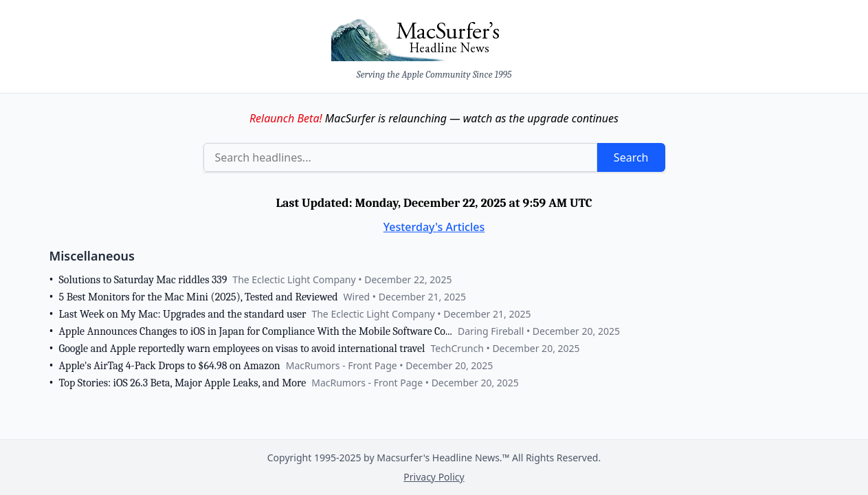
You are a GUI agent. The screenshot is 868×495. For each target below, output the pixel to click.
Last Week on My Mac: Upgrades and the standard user (183, 314)
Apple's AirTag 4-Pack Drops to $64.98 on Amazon (170, 366)
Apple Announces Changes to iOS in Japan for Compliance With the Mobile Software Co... (256, 331)
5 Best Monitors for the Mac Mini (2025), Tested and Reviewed (199, 297)
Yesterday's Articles (434, 227)
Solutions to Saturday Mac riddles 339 (143, 280)
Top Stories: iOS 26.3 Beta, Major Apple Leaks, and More (183, 383)
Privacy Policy (434, 477)
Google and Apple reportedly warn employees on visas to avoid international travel (242, 349)
